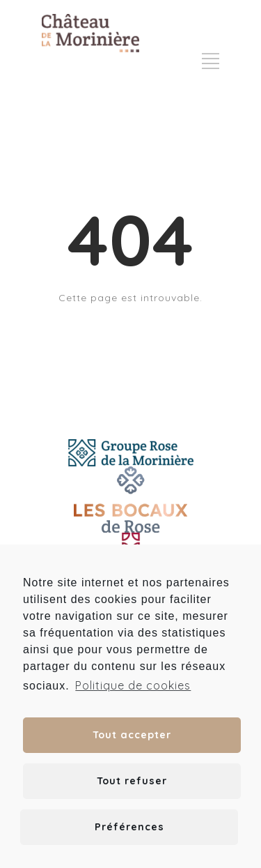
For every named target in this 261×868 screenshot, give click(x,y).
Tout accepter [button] (132, 735)
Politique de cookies (133, 685)
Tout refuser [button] (132, 781)
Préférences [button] (129, 827)
